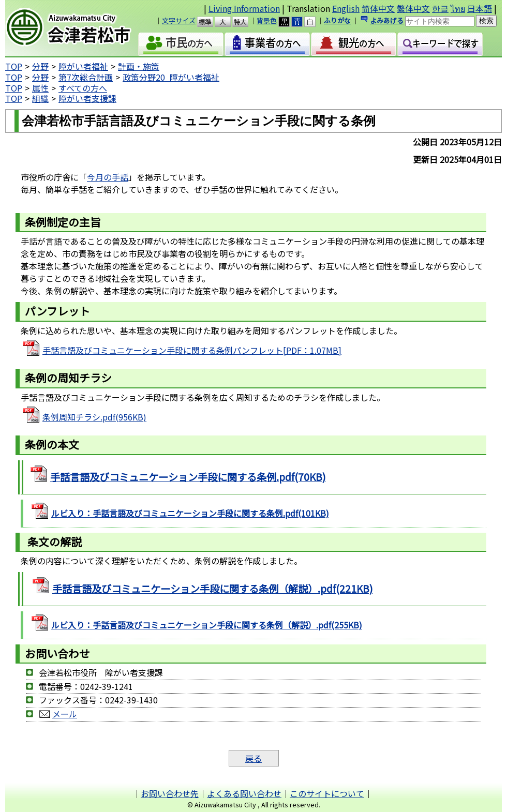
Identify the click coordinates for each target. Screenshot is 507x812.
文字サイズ (179, 20)
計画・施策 (139, 66)
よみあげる (387, 20)
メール (65, 714)
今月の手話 (108, 177)
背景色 (267, 20)
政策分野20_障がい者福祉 (171, 77)
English (346, 8)
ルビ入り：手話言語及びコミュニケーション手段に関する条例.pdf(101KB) (190, 513)
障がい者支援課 (87, 98)
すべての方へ (83, 88)
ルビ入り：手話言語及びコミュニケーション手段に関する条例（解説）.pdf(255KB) (207, 625)
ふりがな (337, 20)
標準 (210, 22)
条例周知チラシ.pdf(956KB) (94, 417)
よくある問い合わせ (244, 793)
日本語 (480, 8)
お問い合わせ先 (170, 793)
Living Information (244, 8)
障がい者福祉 (83, 66)
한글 (440, 8)
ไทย (458, 8)
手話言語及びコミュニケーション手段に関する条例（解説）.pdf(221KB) (213, 589)
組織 (40, 98)
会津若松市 (77, 28)
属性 (40, 88)
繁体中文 (413, 8)
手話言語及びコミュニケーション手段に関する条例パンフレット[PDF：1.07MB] (192, 350)
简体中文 (378, 8)
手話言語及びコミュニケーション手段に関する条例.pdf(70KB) (188, 477)
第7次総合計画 (86, 77)
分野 (40, 66)
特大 (245, 22)
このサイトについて (327, 793)
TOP (14, 66)
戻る (253, 758)
